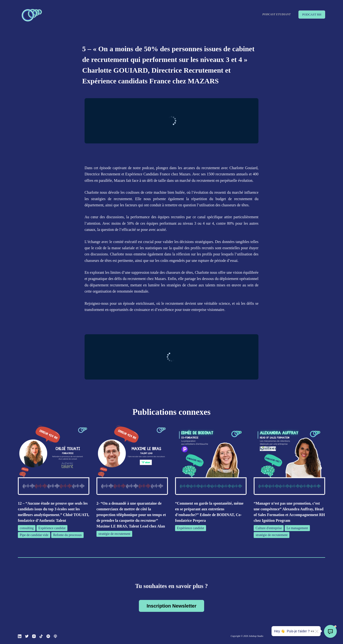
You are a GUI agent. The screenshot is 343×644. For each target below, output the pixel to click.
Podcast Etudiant (276, 14)
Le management (297, 528)
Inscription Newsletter (172, 606)
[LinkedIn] (20, 636)
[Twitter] (27, 636)
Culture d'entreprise (269, 528)
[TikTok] (41, 636)
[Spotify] (48, 636)
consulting (27, 528)
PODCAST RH (312, 14)
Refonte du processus (67, 535)
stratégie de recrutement (114, 534)
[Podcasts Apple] (55, 636)
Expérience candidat (52, 528)
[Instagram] (34, 636)
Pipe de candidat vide (34, 535)
